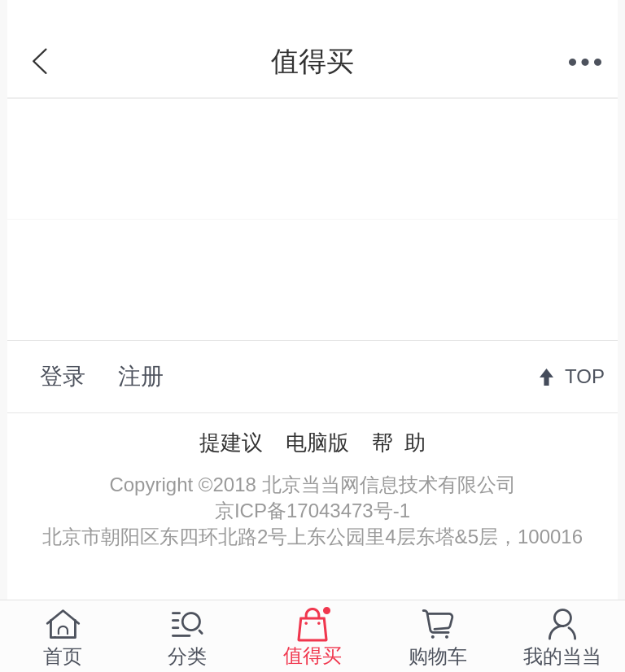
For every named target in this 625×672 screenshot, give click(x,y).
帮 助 (399, 443)
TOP (585, 376)
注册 (141, 376)
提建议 (231, 443)
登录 (63, 376)
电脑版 (317, 443)
